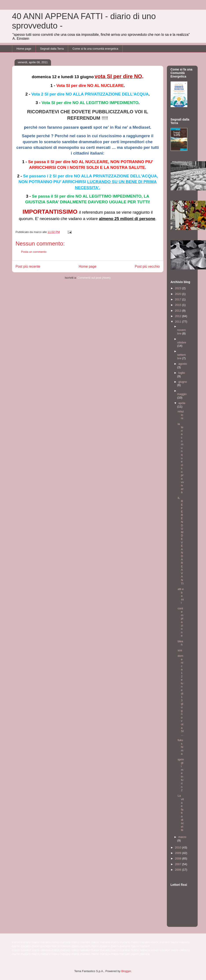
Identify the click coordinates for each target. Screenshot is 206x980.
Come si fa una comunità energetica (95, 49)
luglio (182, 373)
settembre (181, 356)
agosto (183, 364)
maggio (182, 394)
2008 (179, 858)
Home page (24, 49)
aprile (182, 403)
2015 (179, 305)
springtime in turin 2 (181, 775)
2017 (179, 299)
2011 (179, 322)
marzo (182, 837)
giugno (183, 382)
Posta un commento (34, 252)
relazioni (181, 415)
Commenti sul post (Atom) (94, 278)
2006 (179, 870)
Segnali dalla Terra (52, 49)
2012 (179, 316)
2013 (179, 311)
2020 (179, 294)
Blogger (126, 971)
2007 (179, 864)
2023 (179, 288)
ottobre (182, 342)
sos (180, 650)
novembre (181, 332)
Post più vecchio (147, 266)
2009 (179, 853)
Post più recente (28, 266)
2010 (179, 847)
